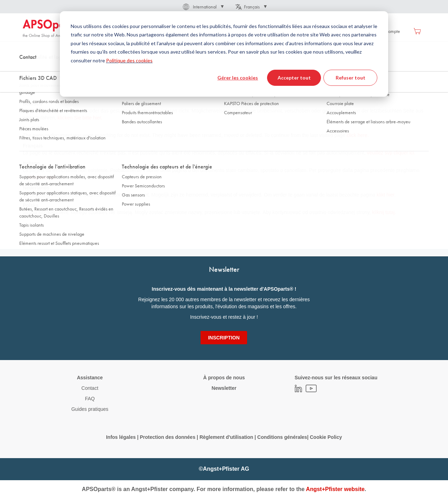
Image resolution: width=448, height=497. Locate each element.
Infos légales (121, 437)
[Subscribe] (224, 338)
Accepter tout (294, 78)
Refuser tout (351, 78)
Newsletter (224, 388)
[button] (203, 7)
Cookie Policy (326, 437)
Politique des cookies (129, 60)
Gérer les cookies (238, 78)
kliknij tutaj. (384, 212)
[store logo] (52, 29)
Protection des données (167, 437)
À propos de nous (224, 378)
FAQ (90, 399)
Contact (90, 388)
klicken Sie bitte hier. (80, 118)
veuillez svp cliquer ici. (391, 153)
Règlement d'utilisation (226, 437)
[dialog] (224, 54)
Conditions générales (282, 437)
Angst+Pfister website (335, 489)
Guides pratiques (90, 409)
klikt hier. (386, 195)
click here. (358, 135)
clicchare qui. (42, 177)
